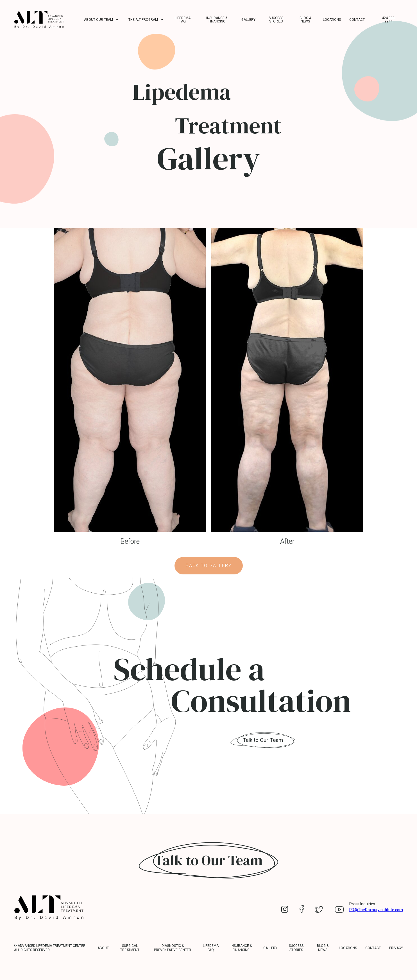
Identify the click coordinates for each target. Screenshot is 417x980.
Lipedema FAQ (183, 20)
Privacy (396, 948)
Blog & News (305, 20)
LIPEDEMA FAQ (211, 948)
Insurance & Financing (217, 20)
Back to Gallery (209, 566)
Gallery (248, 20)
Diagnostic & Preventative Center (173, 948)
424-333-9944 (389, 20)
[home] (39, 20)
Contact (357, 20)
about (103, 948)
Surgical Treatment (130, 948)
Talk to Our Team (263, 740)
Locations (332, 20)
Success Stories (276, 20)
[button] (102, 20)
